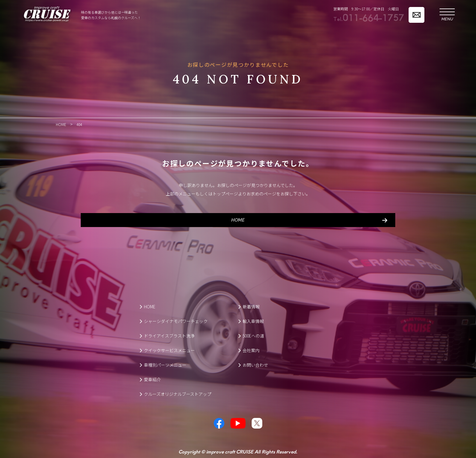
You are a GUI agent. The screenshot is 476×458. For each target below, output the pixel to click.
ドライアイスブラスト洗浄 (167, 335)
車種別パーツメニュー (163, 365)
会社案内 (249, 350)
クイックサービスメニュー (167, 350)
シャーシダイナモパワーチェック (173, 321)
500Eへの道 (251, 335)
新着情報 (249, 306)
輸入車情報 (251, 321)
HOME (238, 220)
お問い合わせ (253, 365)
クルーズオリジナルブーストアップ (175, 394)
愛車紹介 (150, 379)
